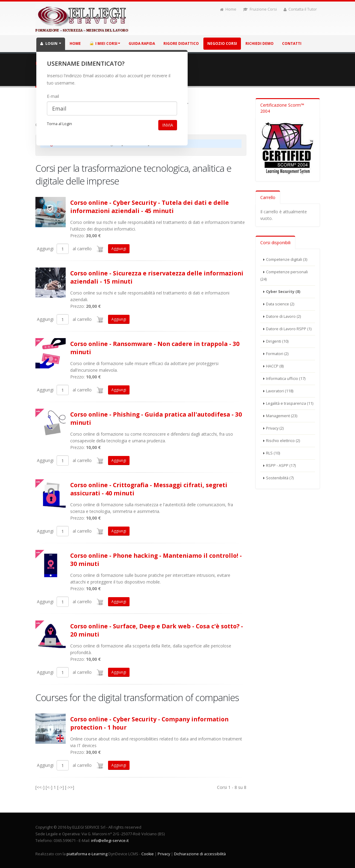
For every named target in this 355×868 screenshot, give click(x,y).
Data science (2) (280, 304)
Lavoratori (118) (280, 391)
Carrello (268, 197)
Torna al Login (59, 124)
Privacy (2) (275, 428)
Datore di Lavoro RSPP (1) (289, 329)
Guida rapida (142, 43)
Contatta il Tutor (300, 9)
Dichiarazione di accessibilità (200, 854)
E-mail (53, 96)
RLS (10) (273, 453)
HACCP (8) (275, 366)
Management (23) (282, 416)
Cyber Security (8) (283, 292)
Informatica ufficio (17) (286, 379)
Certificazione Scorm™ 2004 (282, 108)
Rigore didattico (181, 43)
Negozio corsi (222, 43)
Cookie (148, 854)
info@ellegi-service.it (110, 841)
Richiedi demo (260, 43)
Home (228, 9)
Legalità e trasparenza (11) (290, 403)
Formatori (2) (277, 354)
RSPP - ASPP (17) (281, 466)
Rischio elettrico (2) (283, 441)
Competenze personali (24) (284, 276)
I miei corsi (105, 43)
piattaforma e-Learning (87, 854)
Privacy (164, 854)
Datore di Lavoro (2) (283, 316)
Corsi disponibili (275, 243)
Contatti (292, 43)
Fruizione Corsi (260, 9)
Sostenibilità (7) (280, 478)
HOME (75, 43)
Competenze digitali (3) (287, 259)
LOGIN (51, 43)
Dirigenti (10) (277, 341)
